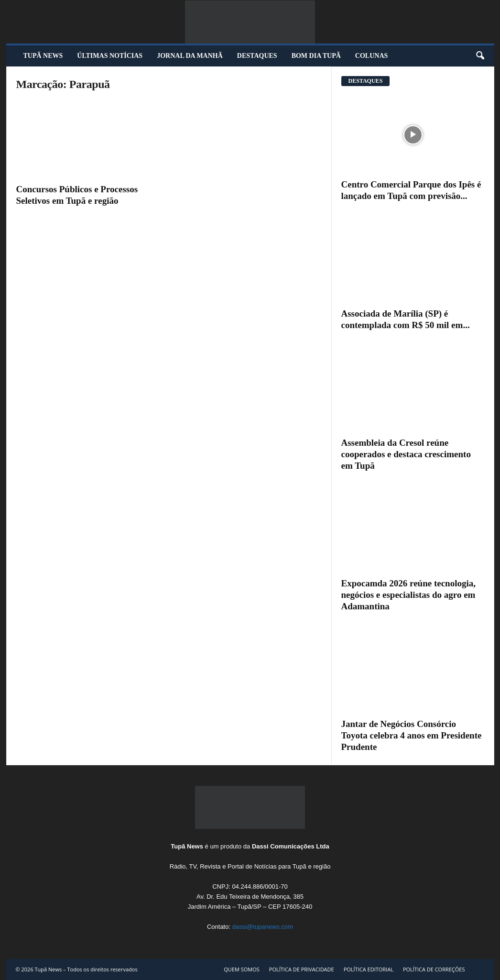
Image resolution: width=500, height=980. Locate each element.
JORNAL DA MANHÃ (190, 56)
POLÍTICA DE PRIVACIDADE (302, 969)
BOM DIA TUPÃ (316, 56)
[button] (480, 56)
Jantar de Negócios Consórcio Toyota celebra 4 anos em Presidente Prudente (412, 735)
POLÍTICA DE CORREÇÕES (434, 969)
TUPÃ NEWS (43, 56)
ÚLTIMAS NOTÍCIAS (110, 56)
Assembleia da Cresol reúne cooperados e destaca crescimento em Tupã (406, 454)
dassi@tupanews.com (263, 927)
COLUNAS (371, 56)
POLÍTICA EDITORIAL (369, 969)
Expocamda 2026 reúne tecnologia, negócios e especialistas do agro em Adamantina (408, 595)
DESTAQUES (257, 56)
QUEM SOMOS (242, 969)
